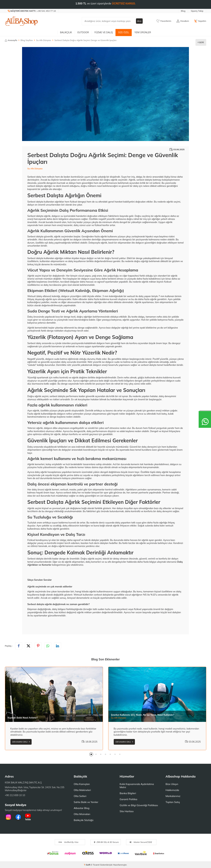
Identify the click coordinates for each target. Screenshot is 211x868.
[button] (91, 754)
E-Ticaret (95, 865)
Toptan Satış (173, 802)
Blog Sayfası (27, 40)
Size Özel (124, 32)
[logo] (22, 21)
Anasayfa (11, 40)
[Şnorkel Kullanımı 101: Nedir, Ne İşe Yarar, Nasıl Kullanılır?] (157, 694)
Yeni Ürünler (143, 32)
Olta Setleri (80, 796)
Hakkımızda (172, 790)
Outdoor (83, 32)
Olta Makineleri (82, 790)
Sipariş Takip (197, 11)
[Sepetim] (200, 21)
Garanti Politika (129, 799)
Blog (183, 11)
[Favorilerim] (164, 21)
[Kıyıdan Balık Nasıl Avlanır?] (54, 694)
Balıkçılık (66, 32)
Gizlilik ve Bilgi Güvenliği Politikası (139, 805)
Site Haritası (127, 811)
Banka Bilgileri (128, 793)
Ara (139, 21)
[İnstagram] (8, 817)
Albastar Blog (82, 808)
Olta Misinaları (82, 814)
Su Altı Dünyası (44, 40)
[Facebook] (18, 817)
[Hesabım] (183, 21)
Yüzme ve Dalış (104, 32)
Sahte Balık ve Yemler (86, 802)
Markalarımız (173, 796)
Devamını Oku (21, 742)
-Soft (87, 865)
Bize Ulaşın (172, 784)
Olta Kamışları (82, 784)
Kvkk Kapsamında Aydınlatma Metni (137, 786)
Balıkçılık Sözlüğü (84, 820)
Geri (201, 42)
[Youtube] (28, 817)
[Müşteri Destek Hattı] (32, 11)
